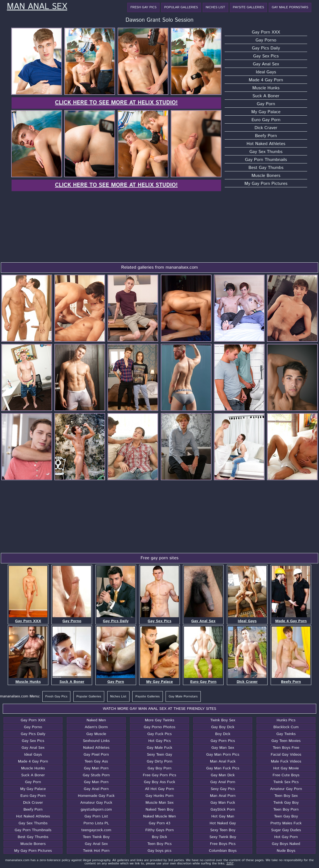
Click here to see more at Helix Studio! (116, 103)
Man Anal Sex (37, 7)
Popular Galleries (181, 7)
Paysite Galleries (249, 7)
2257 (230, 863)
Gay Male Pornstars (290, 7)
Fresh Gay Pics (143, 7)
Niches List (215, 7)
